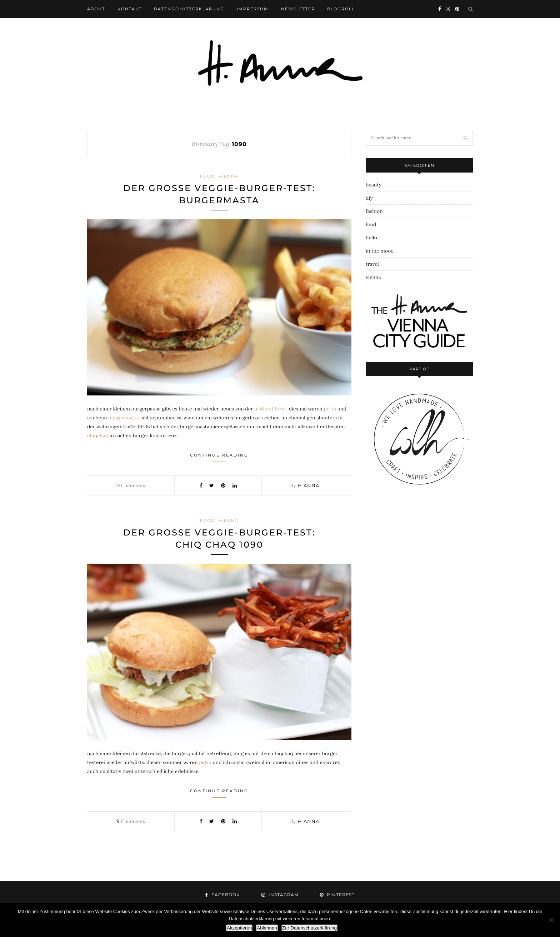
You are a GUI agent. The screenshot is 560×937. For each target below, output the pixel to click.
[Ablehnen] (551, 920)
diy (369, 198)
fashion (374, 211)
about (96, 9)
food (207, 176)
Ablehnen (267, 928)
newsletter (298, 9)
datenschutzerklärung (189, 9)
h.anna (309, 485)
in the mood (380, 251)
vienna (229, 176)
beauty (374, 185)
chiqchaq (98, 435)
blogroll (341, 9)
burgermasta (123, 418)
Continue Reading (219, 457)
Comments (131, 485)
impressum (253, 9)
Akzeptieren (239, 928)
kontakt (130, 9)
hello (371, 238)
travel (372, 264)
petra (330, 409)
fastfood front (270, 409)
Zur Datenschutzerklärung (309, 928)
